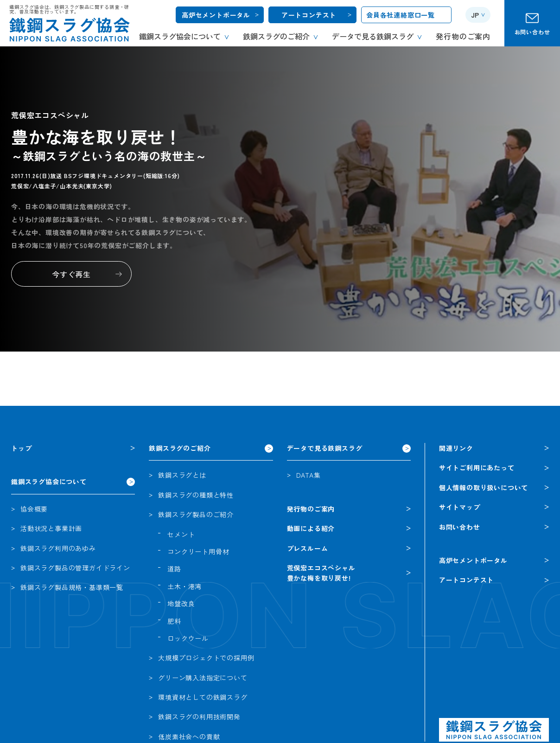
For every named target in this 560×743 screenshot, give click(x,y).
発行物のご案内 (311, 509)
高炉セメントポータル (216, 15)
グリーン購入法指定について (203, 678)
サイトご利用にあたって (477, 468)
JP (475, 15)
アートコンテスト (309, 15)
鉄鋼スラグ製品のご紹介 (196, 514)
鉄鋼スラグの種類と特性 (196, 495)
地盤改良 (181, 603)
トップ (21, 448)
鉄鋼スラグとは (182, 475)
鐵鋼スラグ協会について (49, 481)
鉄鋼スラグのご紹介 (180, 448)
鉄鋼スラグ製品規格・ (72, 587)
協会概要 (34, 509)
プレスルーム (308, 548)
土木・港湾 (185, 586)
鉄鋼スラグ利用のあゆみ (58, 548)
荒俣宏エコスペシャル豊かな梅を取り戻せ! (321, 573)
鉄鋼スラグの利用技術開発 (199, 717)
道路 (174, 569)
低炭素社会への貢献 (189, 737)
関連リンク (456, 448)
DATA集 (309, 475)
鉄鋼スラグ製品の (75, 568)
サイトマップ (460, 507)
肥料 (174, 621)
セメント (181, 534)
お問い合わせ (532, 32)
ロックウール (188, 638)
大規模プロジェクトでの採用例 (206, 658)
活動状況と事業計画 (51, 528)
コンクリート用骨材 (198, 551)
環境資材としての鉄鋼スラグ (203, 697)
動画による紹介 (311, 528)
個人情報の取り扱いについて (484, 487)
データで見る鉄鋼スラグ (325, 448)
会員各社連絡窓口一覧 (401, 15)
